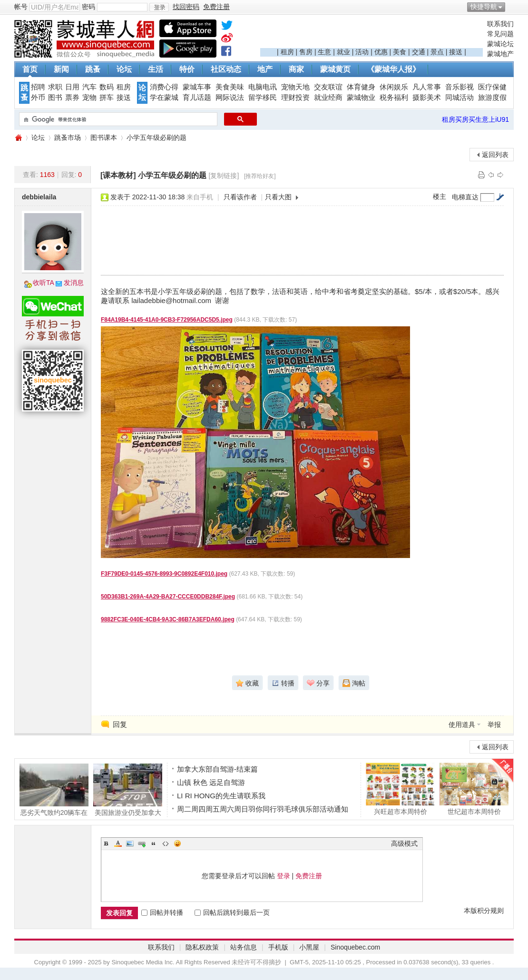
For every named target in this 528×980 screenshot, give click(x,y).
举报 (494, 725)
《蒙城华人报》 (393, 69)
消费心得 (164, 87)
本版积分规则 (484, 911)
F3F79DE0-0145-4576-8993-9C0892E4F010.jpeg (164, 574)
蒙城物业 (361, 98)
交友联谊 (328, 87)
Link (142, 843)
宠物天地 (295, 87)
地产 (265, 69)
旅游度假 (492, 98)
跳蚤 (93, 69)
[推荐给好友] (260, 176)
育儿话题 (197, 98)
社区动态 (226, 69)
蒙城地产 (500, 54)
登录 (284, 876)
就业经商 (328, 98)
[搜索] (117, 119)
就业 (343, 52)
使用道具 (462, 725)
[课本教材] (118, 175)
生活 (156, 69)
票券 (72, 98)
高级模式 (404, 843)
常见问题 (500, 34)
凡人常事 (427, 87)
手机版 (278, 947)
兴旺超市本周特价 (400, 789)
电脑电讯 (263, 87)
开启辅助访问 (511, 7)
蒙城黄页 (335, 69)
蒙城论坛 (500, 44)
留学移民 (263, 98)
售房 (306, 52)
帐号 (21, 7)
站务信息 (244, 947)
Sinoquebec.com (355, 947)
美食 (400, 52)
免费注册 (309, 876)
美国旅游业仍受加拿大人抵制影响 (128, 790)
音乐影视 (460, 87)
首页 (30, 69)
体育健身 (361, 87)
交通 (419, 52)
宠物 (89, 98)
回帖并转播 (162, 912)
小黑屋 (309, 947)
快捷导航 (484, 7)
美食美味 (230, 87)
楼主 (440, 196)
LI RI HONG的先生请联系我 (221, 796)
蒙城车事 (197, 87)
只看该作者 (240, 197)
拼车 (107, 98)
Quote (154, 843)
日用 (72, 87)
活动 (362, 52)
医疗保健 (492, 87)
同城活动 (460, 98)
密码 (88, 7)
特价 (187, 69)
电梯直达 (465, 197)
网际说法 (230, 98)
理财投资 (295, 98)
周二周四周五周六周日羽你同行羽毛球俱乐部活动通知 (263, 809)
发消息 (74, 283)
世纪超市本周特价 (474, 789)
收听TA (44, 283)
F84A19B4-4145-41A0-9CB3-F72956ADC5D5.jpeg (167, 320)
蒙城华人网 (18, 138)
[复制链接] (224, 176)
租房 (287, 52)
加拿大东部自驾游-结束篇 (217, 769)
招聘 (38, 87)
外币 (38, 98)
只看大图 (278, 197)
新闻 (61, 69)
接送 (456, 52)
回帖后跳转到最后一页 (232, 912)
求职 (55, 87)
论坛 (124, 69)
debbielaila (39, 197)
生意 (324, 52)
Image (130, 843)
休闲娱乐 (394, 87)
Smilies (177, 843)
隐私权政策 (202, 947)
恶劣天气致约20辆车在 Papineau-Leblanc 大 (54, 790)
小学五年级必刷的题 (156, 137)
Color (118, 843)
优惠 (381, 52)
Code (166, 843)
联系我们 (500, 24)
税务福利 (394, 98)
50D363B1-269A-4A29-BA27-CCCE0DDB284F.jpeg (168, 597)
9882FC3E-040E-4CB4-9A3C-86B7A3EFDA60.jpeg (168, 619)
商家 (296, 69)
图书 (55, 98)
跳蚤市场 (68, 137)
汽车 (89, 87)
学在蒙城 (164, 98)
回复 (120, 724)
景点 (437, 52)
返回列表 (495, 155)
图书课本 (104, 137)
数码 (107, 87)
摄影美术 (427, 98)
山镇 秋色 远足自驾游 (211, 782)
